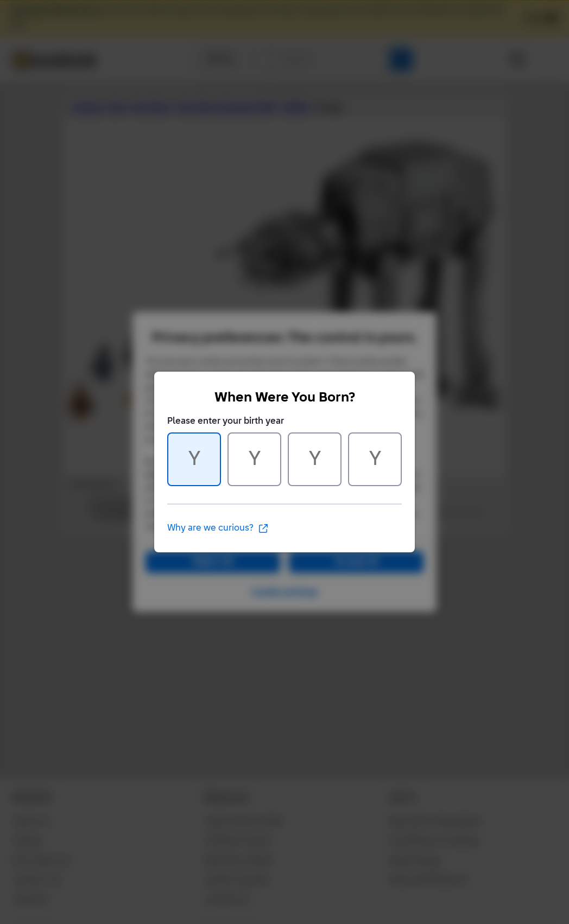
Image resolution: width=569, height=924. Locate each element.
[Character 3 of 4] (315, 459)
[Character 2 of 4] (254, 459)
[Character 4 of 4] (375, 459)
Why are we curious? (218, 528)
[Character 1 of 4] (194, 459)
